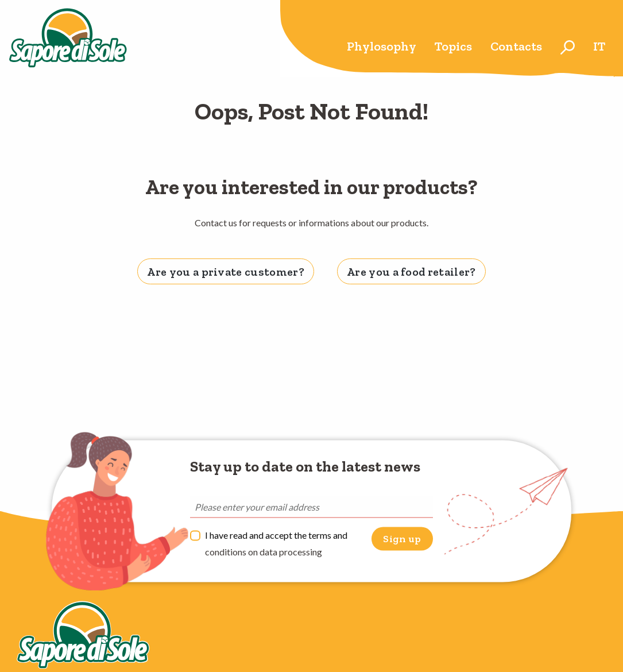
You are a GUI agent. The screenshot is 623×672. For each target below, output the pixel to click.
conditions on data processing (264, 552)
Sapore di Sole (68, 38)
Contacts (516, 46)
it (599, 46)
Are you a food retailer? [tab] (411, 272)
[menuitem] (382, 47)
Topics (453, 46)
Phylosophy (382, 46)
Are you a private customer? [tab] (226, 272)
